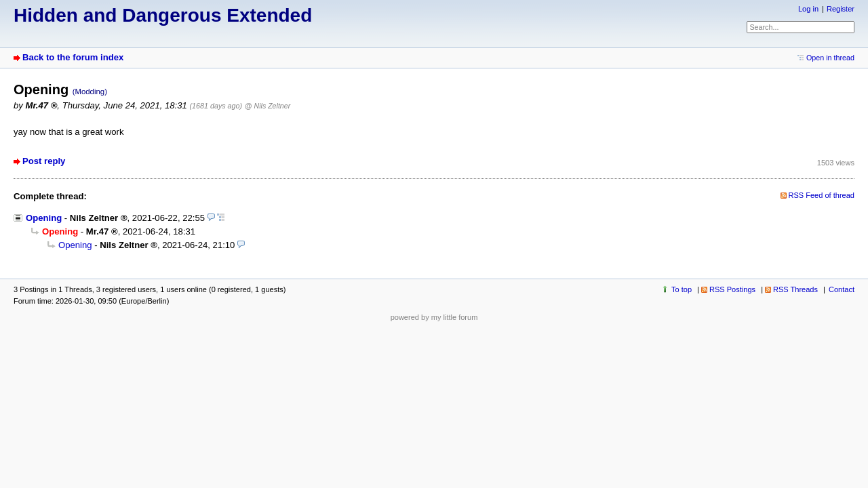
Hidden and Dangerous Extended (163, 15)
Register (841, 9)
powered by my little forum (434, 317)
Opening (44, 218)
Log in (808, 9)
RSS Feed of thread (822, 195)
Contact (842, 289)
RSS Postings (732, 289)
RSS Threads (795, 289)
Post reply (44, 161)
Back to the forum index (73, 57)
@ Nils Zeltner (268, 106)
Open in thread (830, 58)
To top (682, 289)
